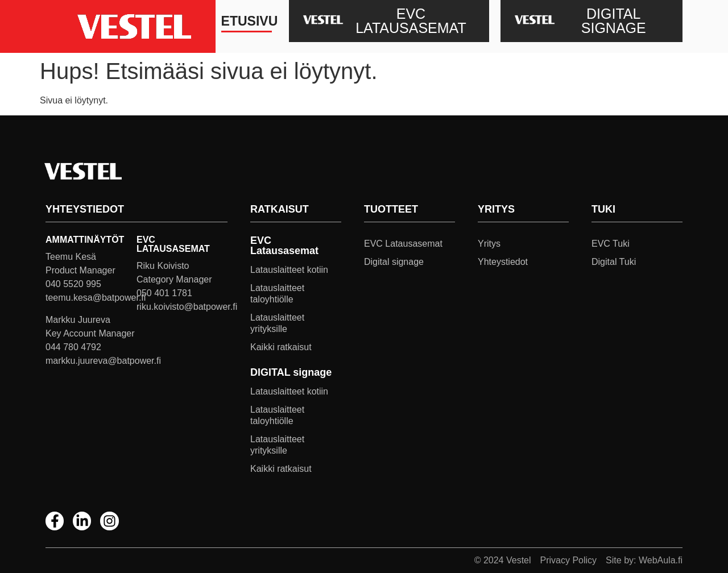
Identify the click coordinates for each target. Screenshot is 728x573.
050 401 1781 (164, 293)
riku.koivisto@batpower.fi (187, 307)
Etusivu (247, 21)
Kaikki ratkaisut (281, 347)
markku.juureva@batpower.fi (103, 361)
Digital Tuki (614, 262)
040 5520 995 (73, 284)
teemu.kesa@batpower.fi (96, 298)
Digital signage (394, 262)
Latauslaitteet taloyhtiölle (277, 294)
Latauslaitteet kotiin (289, 270)
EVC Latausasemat (403, 244)
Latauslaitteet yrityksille (277, 323)
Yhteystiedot (503, 262)
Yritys (489, 244)
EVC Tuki (611, 244)
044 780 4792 (73, 347)
